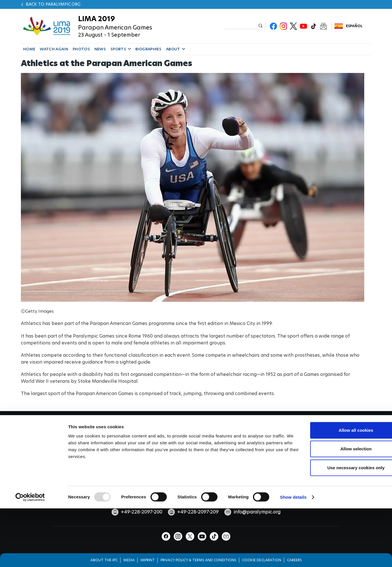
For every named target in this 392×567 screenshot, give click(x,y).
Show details (293, 541)
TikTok (313, 26)
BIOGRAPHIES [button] (148, 49)
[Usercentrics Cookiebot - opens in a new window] (30, 542)
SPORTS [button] (121, 49)
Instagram (283, 26)
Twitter (293, 26)
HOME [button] (29, 49)
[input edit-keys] (242, 26)
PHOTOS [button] (81, 49)
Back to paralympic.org (53, 4)
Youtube (303, 26)
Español (354, 26)
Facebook (273, 26)
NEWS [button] (100, 49)
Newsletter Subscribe (323, 26)
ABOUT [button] (175, 49)
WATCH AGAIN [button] (54, 49)
